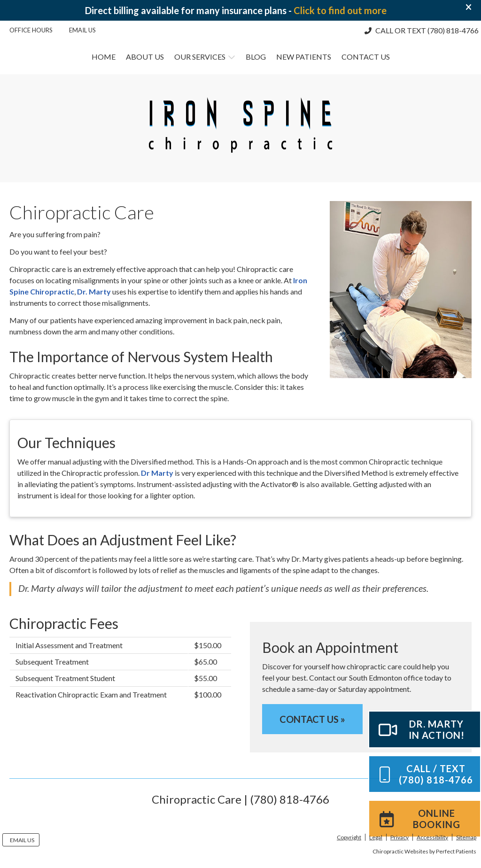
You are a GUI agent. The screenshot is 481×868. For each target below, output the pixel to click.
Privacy (400, 837)
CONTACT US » (312, 719)
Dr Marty (157, 473)
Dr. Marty (94, 291)
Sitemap (466, 837)
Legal (376, 837)
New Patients (304, 57)
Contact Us (366, 57)
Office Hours (31, 30)
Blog (256, 57)
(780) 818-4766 (453, 30)
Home (104, 57)
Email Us (82, 30)
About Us (145, 57)
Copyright (349, 837)
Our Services (200, 57)
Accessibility (432, 837)
